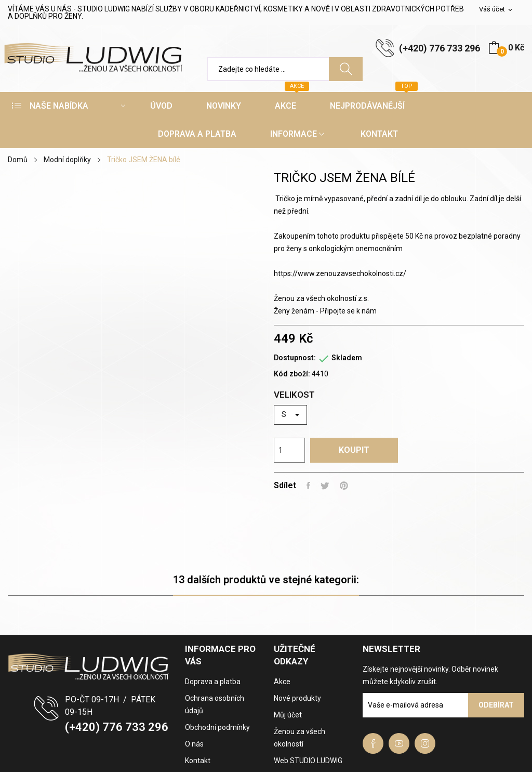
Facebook (373, 743)
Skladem (347, 358)
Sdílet (308, 486)
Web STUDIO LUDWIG (308, 761)
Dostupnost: (295, 358)
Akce (282, 682)
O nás (194, 744)
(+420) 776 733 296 (440, 48)
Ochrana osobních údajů (215, 704)
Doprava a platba (213, 682)
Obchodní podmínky (217, 727)
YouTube (399, 743)
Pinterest (344, 486)
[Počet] (289, 450)
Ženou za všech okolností (300, 738)
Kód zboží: (292, 374)
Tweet (325, 486)
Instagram (425, 743)
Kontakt (198, 761)
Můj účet (288, 715)
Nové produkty (297, 698)
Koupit (354, 450)
